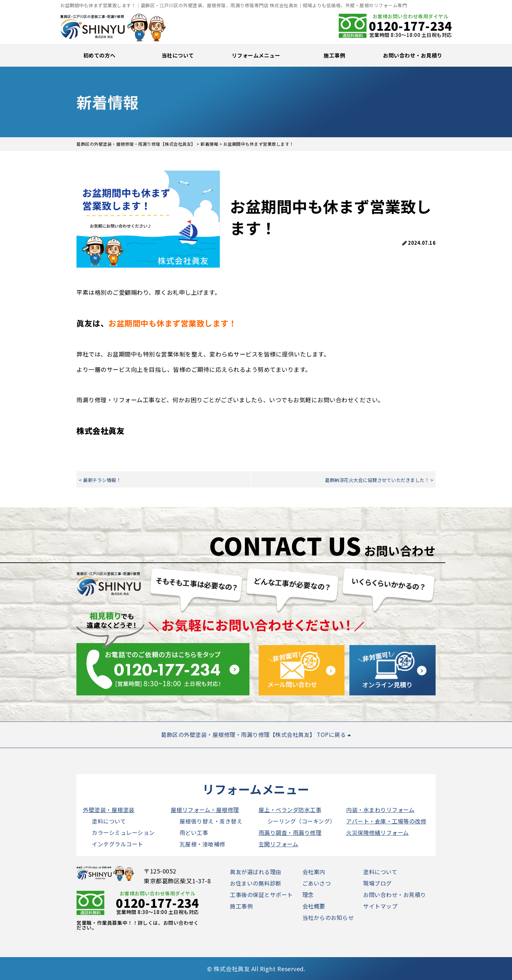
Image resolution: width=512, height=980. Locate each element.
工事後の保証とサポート (261, 895)
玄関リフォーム (279, 844)
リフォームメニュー (256, 55)
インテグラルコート (118, 844)
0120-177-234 (410, 25)
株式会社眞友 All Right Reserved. (259, 969)
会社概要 (314, 906)
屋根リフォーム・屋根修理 (205, 810)
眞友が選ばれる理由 (256, 872)
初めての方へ (99, 55)
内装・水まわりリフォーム (380, 810)
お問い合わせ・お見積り (413, 55)
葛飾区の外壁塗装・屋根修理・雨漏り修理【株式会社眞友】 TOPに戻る (256, 734)
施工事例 (334, 55)
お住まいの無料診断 (256, 883)
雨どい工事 (194, 832)
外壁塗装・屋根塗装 (109, 810)
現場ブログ (377, 883)
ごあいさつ (317, 883)
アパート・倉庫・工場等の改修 (386, 821)
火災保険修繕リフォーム (377, 832)
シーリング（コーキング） (302, 821)
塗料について (109, 821)
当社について (178, 55)
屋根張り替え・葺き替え (211, 821)
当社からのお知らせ (328, 917)
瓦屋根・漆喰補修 (202, 844)
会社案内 (314, 872)
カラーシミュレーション (123, 832)
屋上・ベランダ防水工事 (290, 810)
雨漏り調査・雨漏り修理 (290, 832)
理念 (308, 895)
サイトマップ (380, 906)
